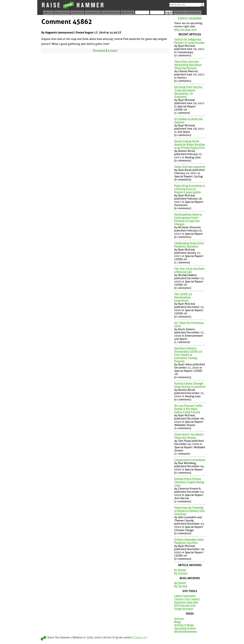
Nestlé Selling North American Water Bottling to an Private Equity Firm (189, 144)
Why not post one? (186, 30)
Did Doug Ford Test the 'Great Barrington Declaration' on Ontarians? (188, 92)
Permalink (99, 51)
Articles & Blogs (184, 625)
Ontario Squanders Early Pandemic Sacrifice (189, 541)
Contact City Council (187, 599)
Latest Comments (185, 596)
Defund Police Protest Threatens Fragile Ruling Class (189, 482)
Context (113, 51)
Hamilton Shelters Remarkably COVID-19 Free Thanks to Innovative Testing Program (188, 355)
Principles (62, 13)
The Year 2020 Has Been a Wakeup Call (189, 270)
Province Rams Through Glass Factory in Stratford (190, 385)
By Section (181, 573)
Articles (179, 619)
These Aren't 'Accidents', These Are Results (189, 436)
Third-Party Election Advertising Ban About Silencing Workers (188, 65)
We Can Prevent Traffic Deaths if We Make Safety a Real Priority (188, 409)
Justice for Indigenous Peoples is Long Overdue (189, 41)
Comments (93, 13)
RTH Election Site (185, 606)
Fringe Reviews (184, 609)
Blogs (178, 622)
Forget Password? (187, 13)
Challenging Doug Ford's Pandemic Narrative (189, 245)
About (48, 13)
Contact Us (140, 637)
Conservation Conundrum (190, 460)
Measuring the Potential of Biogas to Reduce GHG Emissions (190, 511)
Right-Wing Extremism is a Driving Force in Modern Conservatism (190, 189)
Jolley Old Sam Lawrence (190, 167)
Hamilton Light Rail (186, 602)
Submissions (111, 13)
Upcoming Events (185, 628)
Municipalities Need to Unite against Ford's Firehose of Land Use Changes (188, 219)
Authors (77, 13)
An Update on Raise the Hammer (188, 121)
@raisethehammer (186, 632)
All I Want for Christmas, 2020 (189, 324)
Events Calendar (190, 18)
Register (128, 13)
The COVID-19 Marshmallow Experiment (183, 297)
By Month (180, 570)
